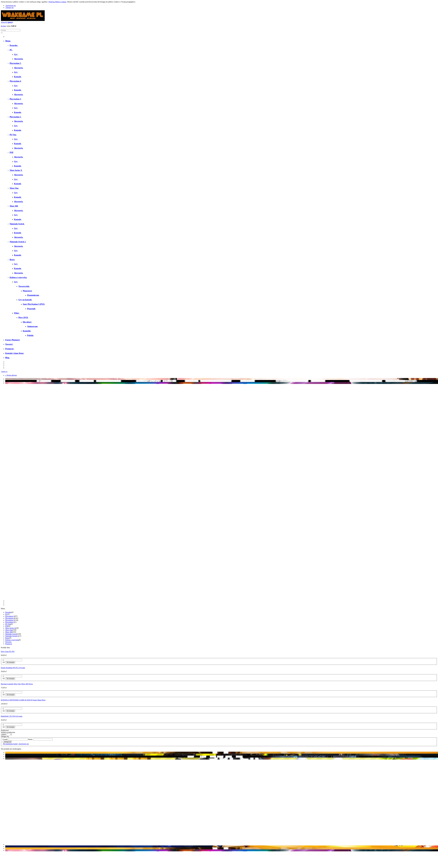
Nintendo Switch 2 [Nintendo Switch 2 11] (12, 636)
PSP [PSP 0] (7, 626)
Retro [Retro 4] (7, 638)
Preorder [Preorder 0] (8, 612)
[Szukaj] (2, 33)
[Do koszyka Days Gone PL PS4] (10, 662)
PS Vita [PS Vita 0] (8, 624)
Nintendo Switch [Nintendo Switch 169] (11, 634)
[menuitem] (8, 41)
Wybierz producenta (8, 732)
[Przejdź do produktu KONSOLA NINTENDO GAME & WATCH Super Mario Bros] (219, 699)
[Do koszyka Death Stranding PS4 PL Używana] (10, 679)
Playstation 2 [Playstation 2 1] (10, 622)
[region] (219, 492)
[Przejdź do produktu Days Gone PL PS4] (219, 651)
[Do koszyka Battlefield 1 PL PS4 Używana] (10, 727)
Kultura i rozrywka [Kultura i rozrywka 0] (12, 640)
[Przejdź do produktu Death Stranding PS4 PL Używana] (219, 667)
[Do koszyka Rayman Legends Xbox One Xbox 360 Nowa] (10, 695)
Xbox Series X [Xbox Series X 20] (10, 628)
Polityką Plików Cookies (58, 2)
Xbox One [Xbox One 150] (9, 630)
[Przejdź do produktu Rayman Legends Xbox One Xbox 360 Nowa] (219, 683)
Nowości (8, 642)
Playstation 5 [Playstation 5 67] (10, 616)
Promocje (9, 644)
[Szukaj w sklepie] (11, 30)
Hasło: (30, 739)
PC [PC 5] (6, 614)
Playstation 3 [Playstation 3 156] (10, 620)
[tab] (221, 601)
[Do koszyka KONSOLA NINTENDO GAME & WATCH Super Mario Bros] (10, 711)
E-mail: (5, 739)
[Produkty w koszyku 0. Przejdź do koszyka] (7, 22)
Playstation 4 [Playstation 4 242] (10, 618)
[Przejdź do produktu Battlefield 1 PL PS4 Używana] (219, 715)
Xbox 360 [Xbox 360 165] (9, 632)
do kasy (4, 26)
